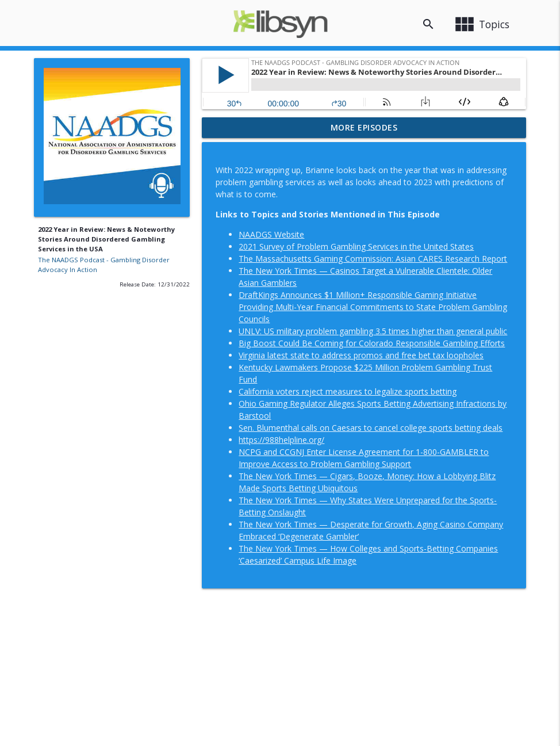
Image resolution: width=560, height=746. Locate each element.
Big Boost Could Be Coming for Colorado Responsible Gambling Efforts (372, 343)
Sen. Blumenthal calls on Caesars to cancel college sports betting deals (371, 428)
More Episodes (364, 127)
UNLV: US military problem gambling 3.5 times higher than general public (373, 331)
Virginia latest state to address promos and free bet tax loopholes (361, 355)
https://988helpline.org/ (281, 440)
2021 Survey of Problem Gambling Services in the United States (356, 246)
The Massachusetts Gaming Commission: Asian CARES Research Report (373, 259)
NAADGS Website (271, 234)
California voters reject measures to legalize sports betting (348, 391)
